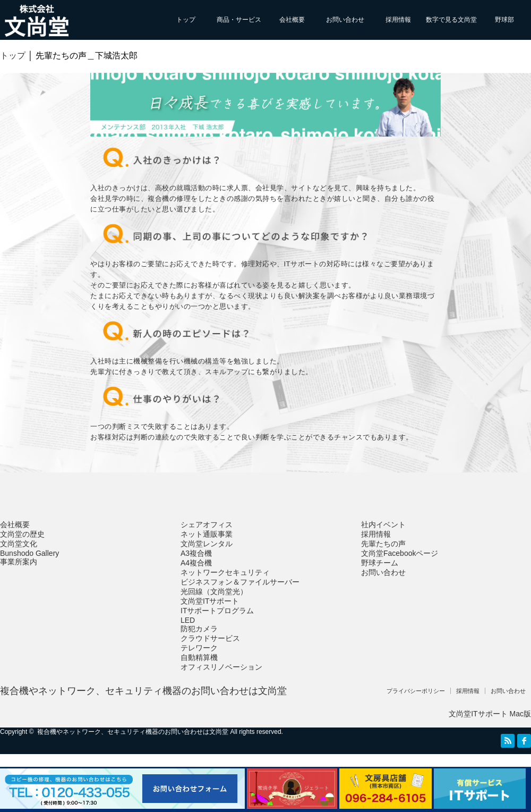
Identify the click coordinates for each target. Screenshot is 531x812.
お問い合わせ (345, 20)
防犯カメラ (199, 629)
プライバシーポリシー (416, 691)
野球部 (504, 20)
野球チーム (380, 563)
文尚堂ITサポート (210, 601)
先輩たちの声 (383, 544)
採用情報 (398, 20)
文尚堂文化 (19, 544)
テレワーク (199, 648)
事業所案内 (19, 562)
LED (188, 620)
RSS (508, 741)
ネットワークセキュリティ (225, 572)
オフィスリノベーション (221, 667)
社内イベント (383, 525)
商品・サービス (239, 20)
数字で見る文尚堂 (451, 20)
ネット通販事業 (207, 534)
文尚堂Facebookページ (400, 553)
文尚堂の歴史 (22, 534)
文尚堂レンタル (207, 544)
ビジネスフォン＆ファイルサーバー (240, 582)
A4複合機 (196, 563)
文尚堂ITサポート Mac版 (490, 714)
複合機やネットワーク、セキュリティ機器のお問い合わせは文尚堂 (143, 691)
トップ (186, 20)
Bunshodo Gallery (29, 553)
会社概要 (292, 20)
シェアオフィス (207, 525)
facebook (524, 741)
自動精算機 (199, 657)
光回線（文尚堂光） (214, 591)
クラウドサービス (210, 638)
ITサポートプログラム (217, 611)
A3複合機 (196, 553)
